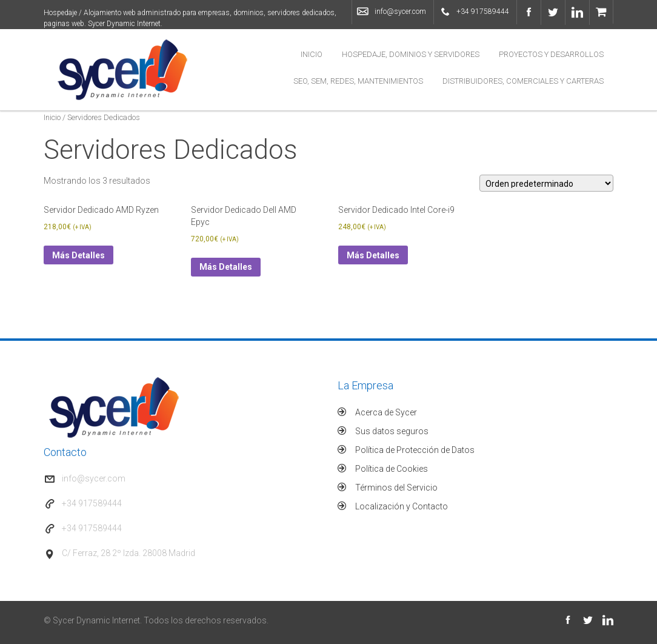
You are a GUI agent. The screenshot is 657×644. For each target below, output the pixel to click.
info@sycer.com (400, 12)
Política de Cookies (392, 469)
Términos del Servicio (396, 488)
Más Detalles (78, 255)
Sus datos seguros (392, 431)
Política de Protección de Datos (415, 450)
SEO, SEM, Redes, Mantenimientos (358, 81)
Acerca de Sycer (386, 412)
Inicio (312, 54)
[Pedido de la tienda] (546, 183)
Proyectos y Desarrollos (551, 54)
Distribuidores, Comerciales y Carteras (523, 81)
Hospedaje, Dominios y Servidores (411, 54)
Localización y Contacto (402, 506)
